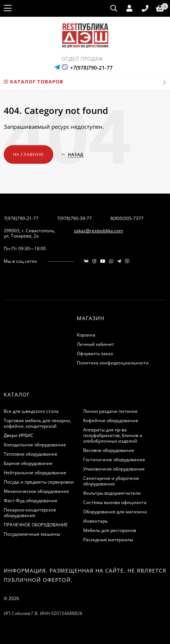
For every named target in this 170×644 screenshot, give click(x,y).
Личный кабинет (95, 344)
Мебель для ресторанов (110, 530)
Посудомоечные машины (32, 534)
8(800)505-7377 (127, 218)
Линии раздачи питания (110, 411)
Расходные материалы (108, 540)
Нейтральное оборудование (35, 473)
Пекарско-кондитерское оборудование (30, 513)
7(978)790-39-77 (74, 218)
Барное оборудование (28, 463)
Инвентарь (95, 521)
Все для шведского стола (31, 411)
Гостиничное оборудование (114, 460)
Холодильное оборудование (35, 445)
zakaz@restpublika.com (98, 231)
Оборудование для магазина (115, 512)
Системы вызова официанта (115, 502)
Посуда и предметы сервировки (39, 482)
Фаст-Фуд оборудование (31, 500)
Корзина (86, 335)
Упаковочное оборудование (114, 469)
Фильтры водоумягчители (112, 493)
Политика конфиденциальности (113, 363)
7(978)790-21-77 (21, 218)
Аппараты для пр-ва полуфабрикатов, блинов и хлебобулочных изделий (113, 435)
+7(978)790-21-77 (91, 68)
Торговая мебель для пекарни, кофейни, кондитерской (37, 423)
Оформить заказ (95, 353)
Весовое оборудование (109, 450)
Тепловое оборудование (31, 454)
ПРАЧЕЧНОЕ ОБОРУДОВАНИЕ (36, 525)
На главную (29, 154)
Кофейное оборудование (111, 420)
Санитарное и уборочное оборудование (111, 481)
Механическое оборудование (36, 491)
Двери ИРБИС (19, 435)
